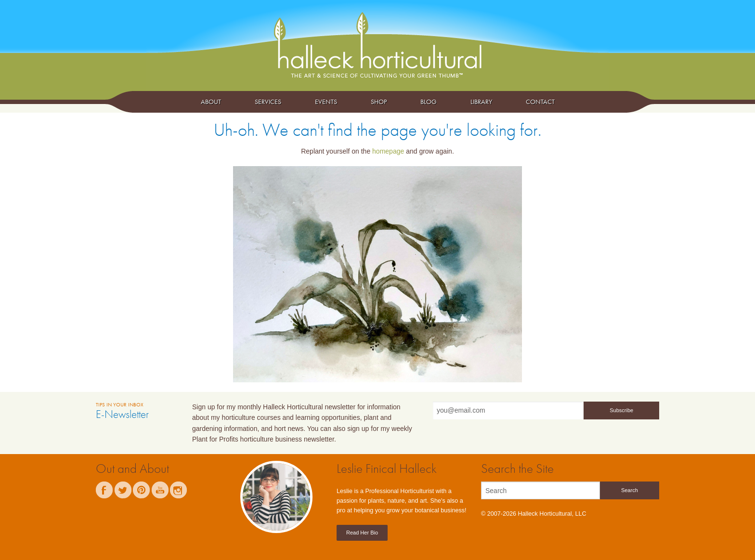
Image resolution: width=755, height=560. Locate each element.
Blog (429, 102)
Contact (540, 102)
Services (268, 102)
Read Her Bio (362, 533)
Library (481, 102)
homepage (388, 151)
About (211, 102)
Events (326, 102)
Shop (379, 102)
